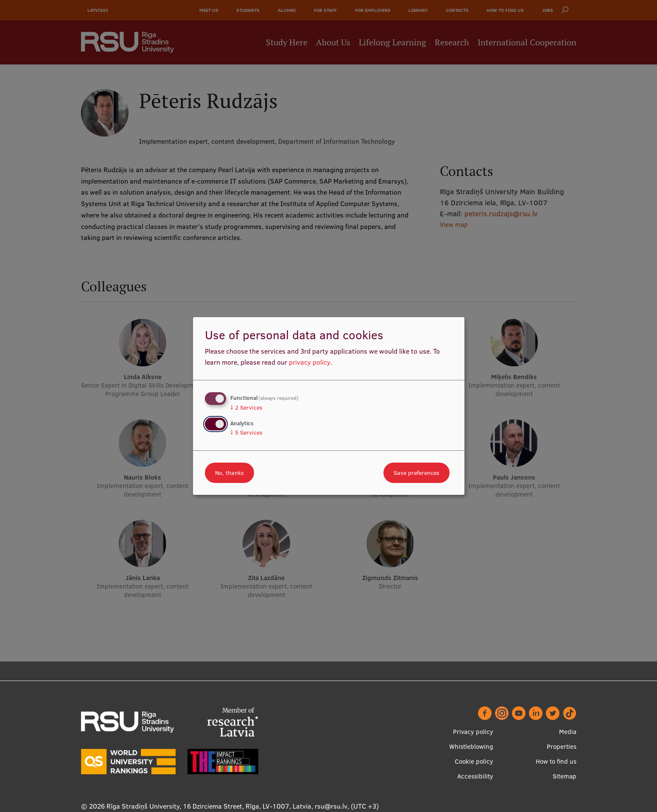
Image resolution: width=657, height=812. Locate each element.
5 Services (246, 433)
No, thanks (229, 473)
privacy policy (310, 362)
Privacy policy (473, 732)
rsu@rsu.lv (331, 806)
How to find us (556, 761)
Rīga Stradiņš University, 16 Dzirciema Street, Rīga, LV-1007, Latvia (209, 806)
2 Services (246, 407)
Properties (562, 746)
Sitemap (565, 776)
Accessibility (475, 776)
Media (568, 732)
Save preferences (417, 473)
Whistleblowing (471, 746)
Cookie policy (474, 761)
